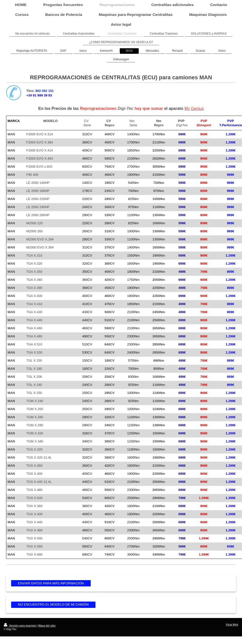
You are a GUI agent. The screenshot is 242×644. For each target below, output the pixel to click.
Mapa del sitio (47, 626)
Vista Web (232, 625)
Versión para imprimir (20, 626)
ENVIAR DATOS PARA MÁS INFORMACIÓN (51, 583)
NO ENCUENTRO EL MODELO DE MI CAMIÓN (53, 604)
